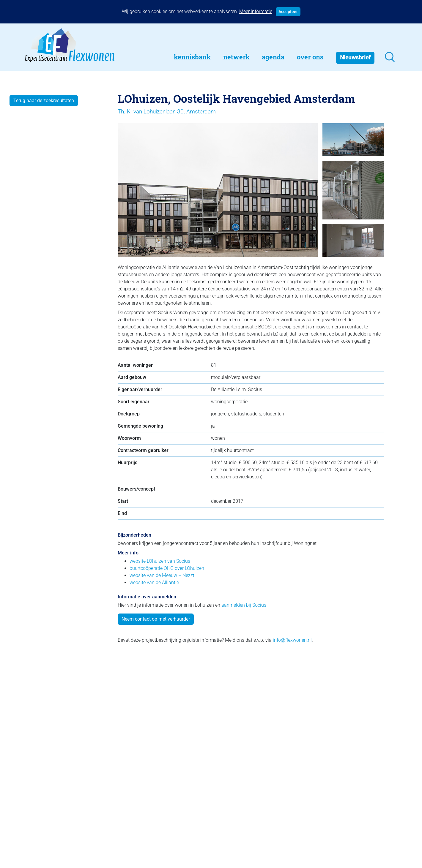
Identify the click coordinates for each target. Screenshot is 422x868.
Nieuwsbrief (355, 57)
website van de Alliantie (154, 582)
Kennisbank (192, 57)
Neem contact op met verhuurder (156, 619)
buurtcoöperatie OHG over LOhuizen (167, 568)
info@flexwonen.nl (292, 640)
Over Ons (310, 57)
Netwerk (236, 57)
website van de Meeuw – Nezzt (162, 575)
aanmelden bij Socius (244, 605)
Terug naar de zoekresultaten (44, 101)
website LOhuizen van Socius (160, 561)
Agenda (273, 57)
